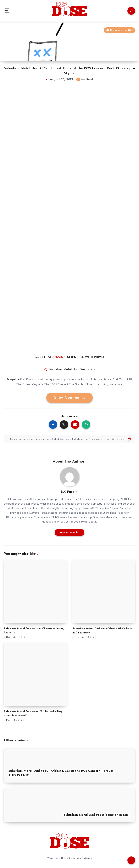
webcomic (116, 384)
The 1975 (126, 380)
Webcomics (88, 370)
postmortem (72, 380)
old (37, 380)
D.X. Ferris (27, 380)
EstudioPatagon (82, 858)
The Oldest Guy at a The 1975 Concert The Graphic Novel (55, 384)
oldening (46, 380)
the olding (101, 384)
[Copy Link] (69, 439)
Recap (85, 380)
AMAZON (59, 357)
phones (58, 380)
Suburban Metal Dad (64, 370)
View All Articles (70, 532)
